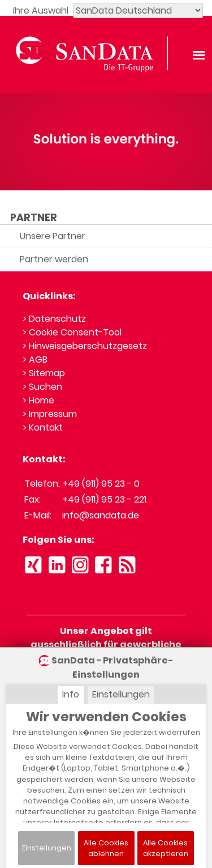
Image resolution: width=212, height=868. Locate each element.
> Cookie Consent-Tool (72, 332)
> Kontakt (43, 427)
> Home (38, 400)
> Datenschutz (54, 319)
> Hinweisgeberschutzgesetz (85, 346)
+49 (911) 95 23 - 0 (101, 484)
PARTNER (34, 218)
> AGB (35, 359)
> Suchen (42, 387)
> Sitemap (44, 373)
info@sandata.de (101, 515)
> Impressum (50, 414)
